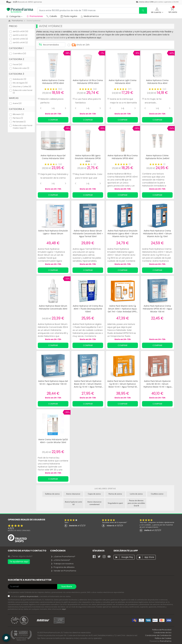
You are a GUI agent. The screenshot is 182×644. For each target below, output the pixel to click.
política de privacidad (29, 596)
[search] (143, 10)
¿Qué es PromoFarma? (63, 556)
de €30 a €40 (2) (20, 43)
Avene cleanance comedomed (94, 503)
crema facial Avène (56, 38)
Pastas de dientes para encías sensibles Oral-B (136, 503)
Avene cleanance (73, 494)
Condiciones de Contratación (158, 635)
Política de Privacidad (162, 630)
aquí (64, 609)
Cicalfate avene (157, 494)
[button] (157, 10)
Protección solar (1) (21, 68)
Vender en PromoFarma (63, 571)
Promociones (35, 16)
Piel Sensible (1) (19, 122)
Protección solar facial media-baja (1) (23, 127)
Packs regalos (69, 16)
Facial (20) (17, 64)
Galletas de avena (52, 494)
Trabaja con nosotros (62, 564)
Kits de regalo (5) (20, 83)
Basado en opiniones (19, 530)
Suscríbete (67, 586)
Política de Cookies (163, 638)
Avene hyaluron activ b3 (73, 503)
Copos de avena (94, 494)
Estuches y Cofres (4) (22, 87)
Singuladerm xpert (115, 503)
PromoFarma (166, 641)
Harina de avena (115, 494)
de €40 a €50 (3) (20, 39)
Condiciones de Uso (163, 633)
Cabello (52, 16)
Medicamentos (90, 16)
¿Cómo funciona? (61, 560)
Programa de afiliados (63, 567)
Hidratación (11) (19, 79)
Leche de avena (136, 494)
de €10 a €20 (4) (20, 35)
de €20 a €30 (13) (20, 31)
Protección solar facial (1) (23, 92)
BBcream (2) (18, 114)
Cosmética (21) (19, 53)
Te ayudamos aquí (19, 562)
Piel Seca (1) (18, 118)
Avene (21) (17, 103)
